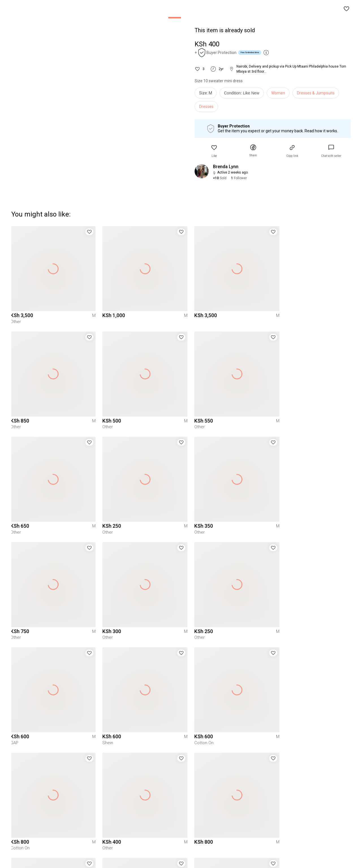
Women (278, 93)
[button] (347, 9)
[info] (243, 94)
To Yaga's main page (181, 856)
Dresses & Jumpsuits (316, 93)
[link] (331, 151)
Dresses (206, 107)
